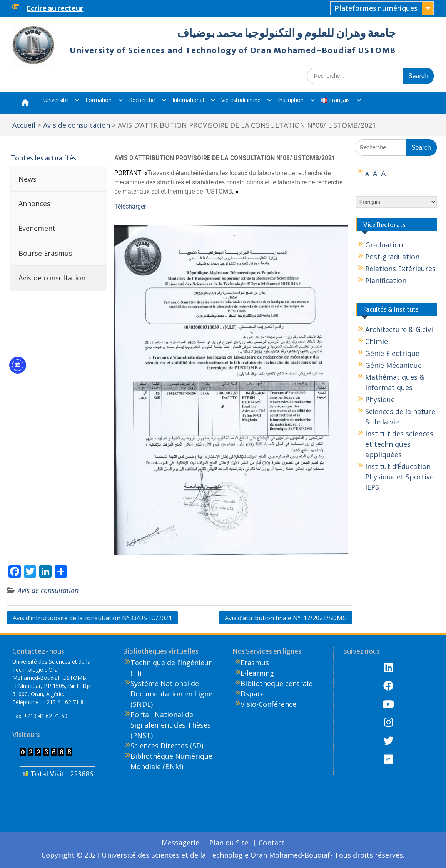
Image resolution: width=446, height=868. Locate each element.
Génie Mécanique (393, 365)
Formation (99, 100)
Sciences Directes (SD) (167, 746)
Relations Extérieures (400, 269)
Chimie (377, 341)
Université (56, 100)
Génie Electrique (392, 353)
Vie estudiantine (241, 100)
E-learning (257, 673)
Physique (380, 399)
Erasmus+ (257, 663)
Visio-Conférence (268, 704)
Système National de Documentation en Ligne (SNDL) (171, 694)
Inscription (291, 100)
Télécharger (130, 206)
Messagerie (180, 843)
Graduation (384, 245)
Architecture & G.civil (400, 329)
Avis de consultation (48, 590)
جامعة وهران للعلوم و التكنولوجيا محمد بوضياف (286, 33)
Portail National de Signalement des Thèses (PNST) (171, 725)
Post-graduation (392, 257)
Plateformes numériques (376, 8)
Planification (386, 280)
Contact (272, 843)
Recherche (142, 100)
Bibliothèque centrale (276, 683)
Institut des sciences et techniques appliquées (399, 444)
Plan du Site (229, 843)
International (188, 100)
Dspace (253, 694)
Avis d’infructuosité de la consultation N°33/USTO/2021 (92, 618)
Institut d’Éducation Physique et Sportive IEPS (399, 477)
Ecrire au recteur (55, 8)
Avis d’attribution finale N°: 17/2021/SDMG (286, 618)
